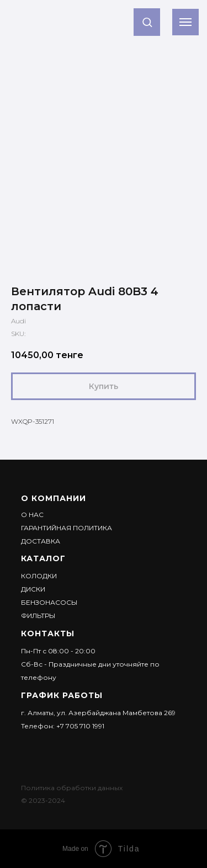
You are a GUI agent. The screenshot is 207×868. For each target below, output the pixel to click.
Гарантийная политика (67, 528)
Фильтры (38, 616)
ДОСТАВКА (41, 541)
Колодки (39, 576)
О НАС (32, 515)
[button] (147, 22)
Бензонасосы (49, 602)
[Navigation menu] (185, 22)
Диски (33, 589)
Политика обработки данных (72, 788)
